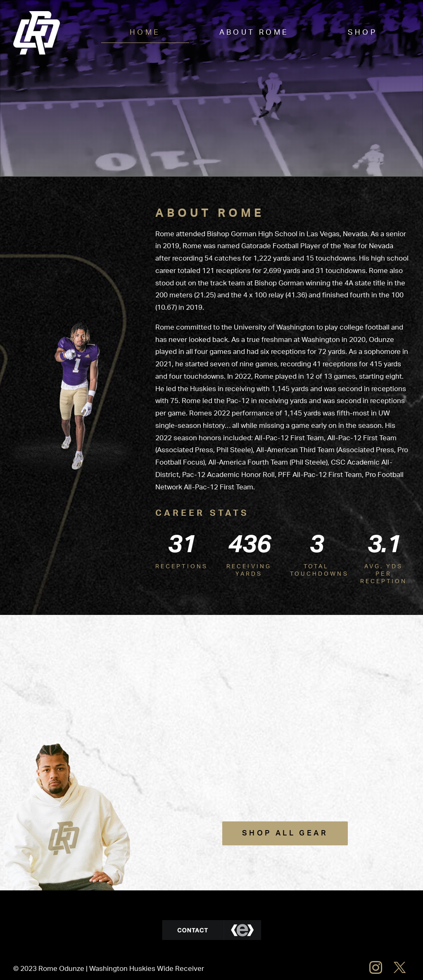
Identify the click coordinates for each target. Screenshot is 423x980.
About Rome (254, 33)
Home (145, 33)
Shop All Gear (285, 833)
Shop (363, 33)
